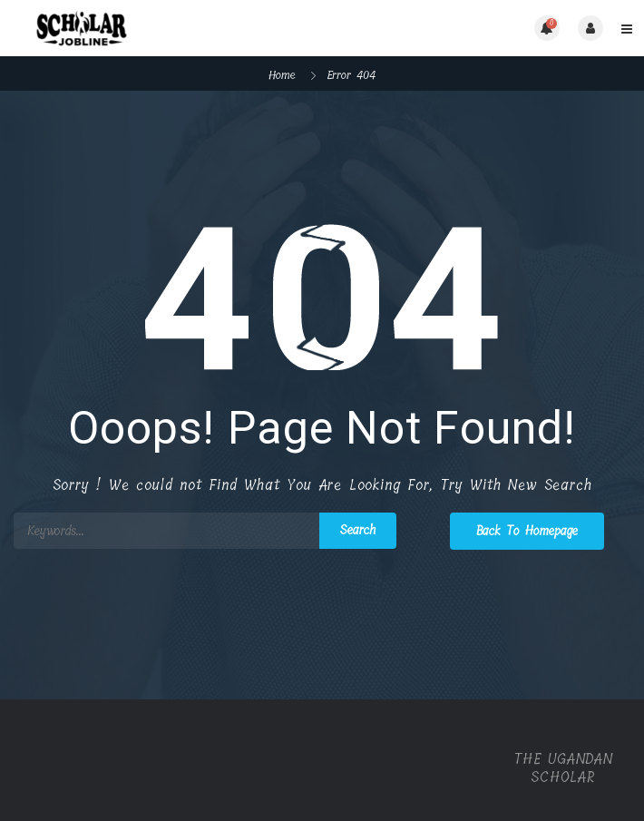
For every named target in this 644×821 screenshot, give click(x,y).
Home (282, 75)
